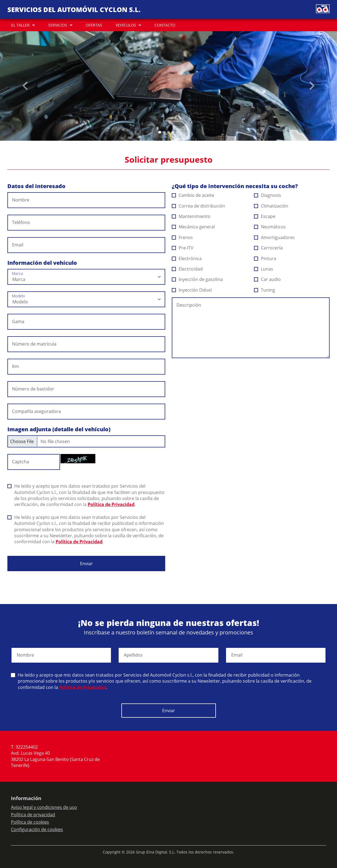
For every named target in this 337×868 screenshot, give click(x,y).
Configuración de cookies (37, 829)
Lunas (264, 269)
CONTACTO (165, 25)
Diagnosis (268, 195)
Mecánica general (193, 227)
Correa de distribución (199, 206)
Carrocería (269, 248)
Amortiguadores (275, 237)
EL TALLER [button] (20, 25)
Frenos (182, 237)
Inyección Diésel (192, 290)
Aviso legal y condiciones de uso (44, 807)
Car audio (268, 279)
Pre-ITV (183, 248)
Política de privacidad (33, 815)
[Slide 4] (177, 132)
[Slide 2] (168, 132)
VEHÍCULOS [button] (126, 25)
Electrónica (187, 258)
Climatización (271, 206)
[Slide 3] (173, 132)
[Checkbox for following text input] (86, 441)
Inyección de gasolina (197, 279)
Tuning (265, 290)
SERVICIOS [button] (58, 25)
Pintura (265, 258)
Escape (265, 216)
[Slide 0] (160, 132)
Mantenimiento (191, 216)
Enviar (86, 564)
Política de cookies (30, 822)
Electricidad (187, 269)
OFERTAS (94, 25)
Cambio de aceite (193, 195)
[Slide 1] (164, 132)
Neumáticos (270, 227)
